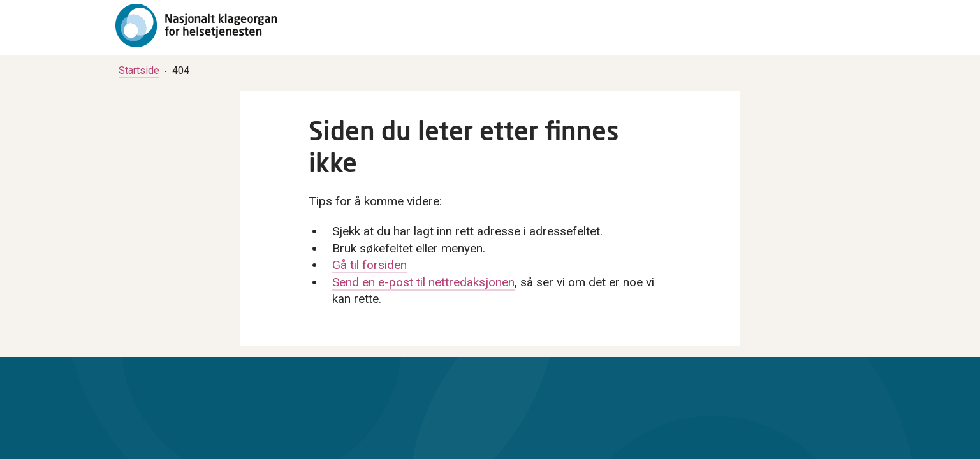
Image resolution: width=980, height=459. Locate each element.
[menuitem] (139, 70)
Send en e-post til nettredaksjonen (423, 282)
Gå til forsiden (369, 265)
